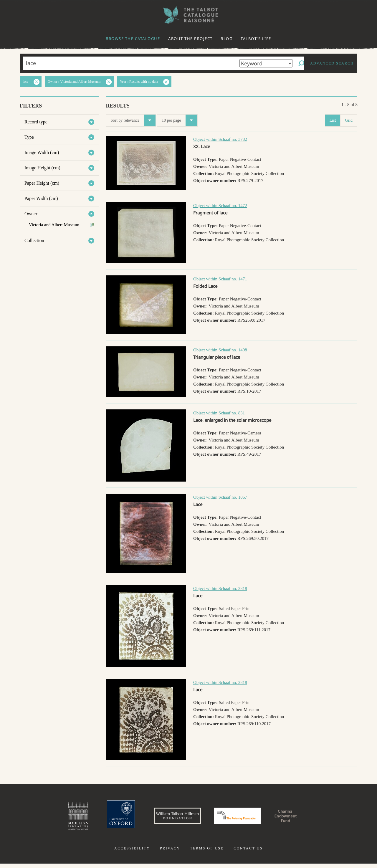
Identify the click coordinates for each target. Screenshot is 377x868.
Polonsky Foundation (241, 818)
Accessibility (132, 853)
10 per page (179, 120)
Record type (36, 122)
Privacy (170, 853)
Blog (226, 39)
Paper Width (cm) (41, 198)
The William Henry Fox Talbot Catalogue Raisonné (188, 15)
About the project (190, 39)
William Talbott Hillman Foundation (169, 818)
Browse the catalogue (133, 39)
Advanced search (332, 63)
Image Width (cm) (42, 152)
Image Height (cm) (42, 168)
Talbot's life (256, 39)
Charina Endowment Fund (301, 818)
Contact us (248, 853)
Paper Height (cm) (42, 183)
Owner (31, 214)
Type (29, 137)
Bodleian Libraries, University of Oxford (58, 818)
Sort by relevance (133, 120)
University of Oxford (105, 818)
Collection (34, 240)
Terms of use (207, 853)
